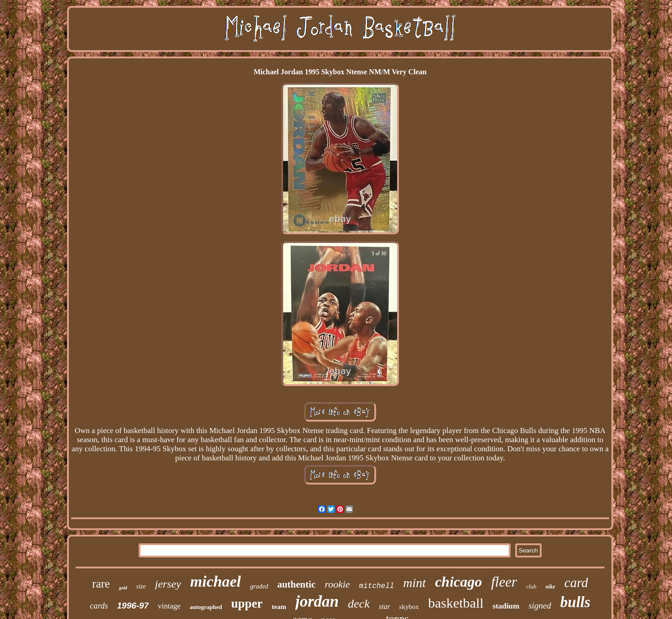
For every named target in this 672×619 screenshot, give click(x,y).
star (385, 606)
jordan (317, 601)
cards (99, 606)
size (141, 586)
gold (123, 588)
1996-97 (133, 606)
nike (550, 587)
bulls (575, 602)
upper (247, 604)
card (576, 583)
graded (259, 586)
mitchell (377, 586)
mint (414, 583)
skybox (409, 607)
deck (359, 604)
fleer (504, 582)
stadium (506, 606)
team (279, 607)
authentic (296, 584)
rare (101, 584)
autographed (206, 607)
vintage (169, 606)
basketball (456, 603)
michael (215, 581)
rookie (337, 584)
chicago (458, 582)
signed (540, 606)
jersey (168, 584)
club (531, 586)
